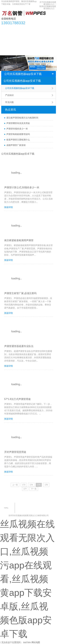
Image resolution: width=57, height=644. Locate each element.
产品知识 (9, 95)
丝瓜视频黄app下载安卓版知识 (17, 34)
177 (25, 489)
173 (24, 485)
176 (46, 485)
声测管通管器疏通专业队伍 (19, 346)
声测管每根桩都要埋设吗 (18, 134)
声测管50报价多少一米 (17, 129)
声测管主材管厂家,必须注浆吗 (20, 293)
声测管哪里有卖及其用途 (18, 123)
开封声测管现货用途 (15, 452)
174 (31, 485)
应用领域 (40, 34)
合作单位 (19, 40)
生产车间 (7, 40)
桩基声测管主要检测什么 (18, 140)
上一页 (15, 485)
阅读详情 (9, 207)
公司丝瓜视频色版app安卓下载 (23, 74)
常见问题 (9, 102)
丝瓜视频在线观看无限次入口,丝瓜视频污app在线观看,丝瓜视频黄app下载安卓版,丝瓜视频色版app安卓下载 (27, 579)
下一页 (34, 489)
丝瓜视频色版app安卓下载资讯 (37, 28)
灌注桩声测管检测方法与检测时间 (22, 118)
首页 (5, 28)
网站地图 (36, 642)
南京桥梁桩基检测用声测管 (19, 240)
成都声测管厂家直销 (16, 145)
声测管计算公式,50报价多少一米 (22, 187)
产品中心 (15, 28)
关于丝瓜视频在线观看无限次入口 (48, 3)
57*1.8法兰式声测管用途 (17, 399)
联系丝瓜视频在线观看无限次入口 (48, 7)
